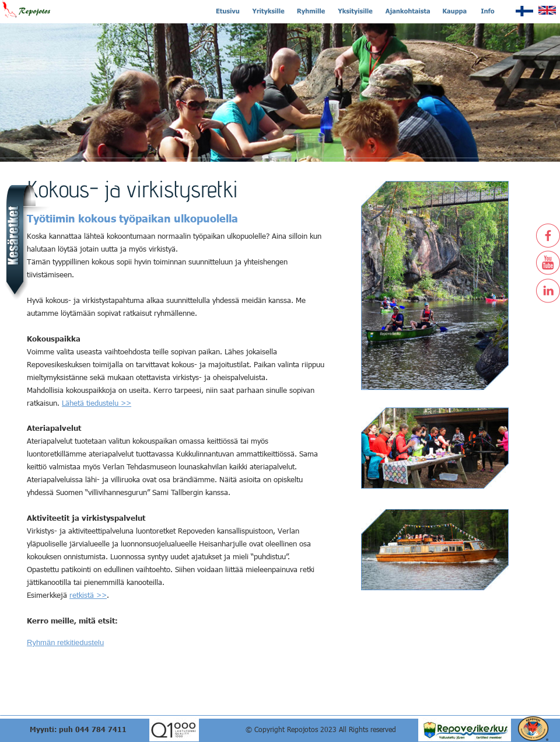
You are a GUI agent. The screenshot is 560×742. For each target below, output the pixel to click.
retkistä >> (88, 595)
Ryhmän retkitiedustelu (65, 642)
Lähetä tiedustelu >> (97, 403)
